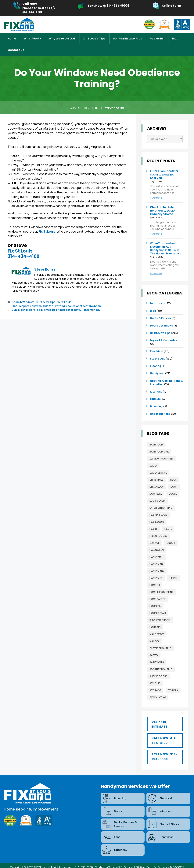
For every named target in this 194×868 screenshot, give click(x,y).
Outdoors (114, 842)
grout (171, 535)
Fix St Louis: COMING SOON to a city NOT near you (164, 167)
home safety (157, 591)
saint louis (157, 655)
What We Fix (32, 37)
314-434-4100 (23, 249)
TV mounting (158, 690)
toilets (173, 683)
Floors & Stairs (163, 817)
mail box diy (157, 627)
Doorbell (156, 486)
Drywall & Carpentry (163, 333)
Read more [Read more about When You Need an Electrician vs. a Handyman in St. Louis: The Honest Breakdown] (156, 266)
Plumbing (156, 399)
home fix (155, 577)
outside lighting (160, 641)
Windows (160, 804)
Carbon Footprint (162, 451)
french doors (158, 528)
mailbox (154, 634)
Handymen (156, 570)
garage (154, 535)
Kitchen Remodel (160, 613)
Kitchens (156, 384)
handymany (157, 563)
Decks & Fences (160, 310)
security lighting (161, 662)
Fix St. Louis (157, 514)
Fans (111, 829)
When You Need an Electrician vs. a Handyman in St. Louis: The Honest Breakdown (166, 241)
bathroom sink (159, 444)
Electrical (157, 344)
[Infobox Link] (34, 8)
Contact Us (16, 44)
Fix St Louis (47, 224)
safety (154, 648)
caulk (153, 458)
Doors (173, 486)
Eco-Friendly (158, 493)
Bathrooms (157, 296)
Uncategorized (160, 406)
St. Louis (155, 676)
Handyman (157, 366)
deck (173, 472)
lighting (155, 620)
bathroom (156, 437)
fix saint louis (158, 507)
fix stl (153, 521)
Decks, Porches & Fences (119, 817)
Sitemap (93, 864)
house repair (158, 606)
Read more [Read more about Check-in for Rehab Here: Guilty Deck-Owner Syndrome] (156, 226)
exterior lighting (161, 500)
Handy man (156, 549)
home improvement (162, 584)
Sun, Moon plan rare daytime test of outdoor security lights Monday (56, 302)
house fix (155, 598)
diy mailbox (156, 479)
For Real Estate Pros (128, 37)
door (174, 479)
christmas (156, 472)
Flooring (156, 358)
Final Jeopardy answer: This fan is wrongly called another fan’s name (57, 298)
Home (12, 37)
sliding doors (158, 669)
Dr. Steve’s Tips (94, 37)
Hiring (174, 570)
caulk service (158, 465)
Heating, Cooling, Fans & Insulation (166, 375)
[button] (165, 717)
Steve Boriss (114, 101)
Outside (155, 391)
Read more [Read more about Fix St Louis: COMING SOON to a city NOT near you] (156, 190)
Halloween (157, 542)
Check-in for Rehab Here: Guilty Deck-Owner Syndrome (163, 203)
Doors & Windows (23, 294)
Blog (175, 37)
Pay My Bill (157, 37)
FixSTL (168, 521)
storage (155, 683)
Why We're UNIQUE (62, 37)
